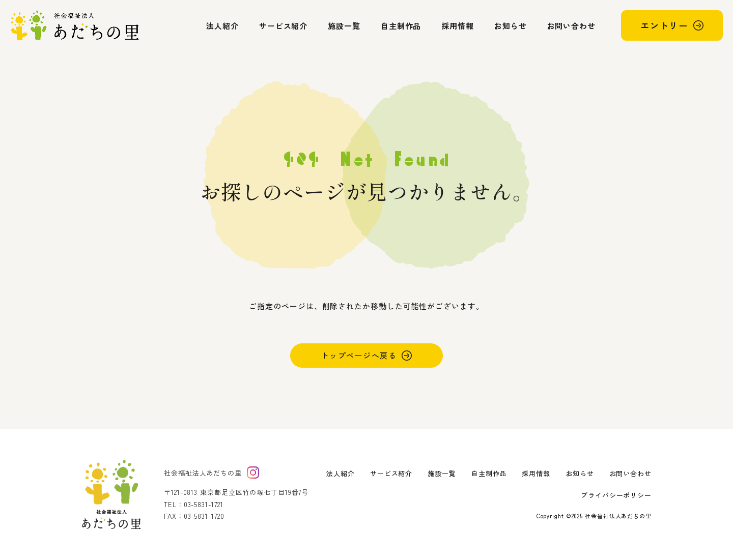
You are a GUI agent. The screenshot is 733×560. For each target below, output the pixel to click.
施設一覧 (344, 26)
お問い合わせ (571, 26)
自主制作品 (401, 26)
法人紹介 (222, 26)
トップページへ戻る (359, 355)
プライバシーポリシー (616, 495)
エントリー (664, 25)
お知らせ (511, 26)
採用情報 (458, 26)
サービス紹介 (283, 26)
